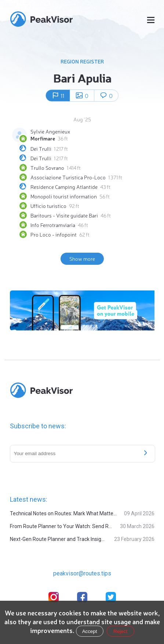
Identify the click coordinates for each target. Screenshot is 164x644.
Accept (90, 631)
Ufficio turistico (48, 206)
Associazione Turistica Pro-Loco (68, 177)
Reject (120, 631)
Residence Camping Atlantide (64, 187)
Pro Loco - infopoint (54, 234)
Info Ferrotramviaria (53, 225)
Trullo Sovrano (47, 168)
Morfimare (43, 138)
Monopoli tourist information (64, 196)
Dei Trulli (41, 149)
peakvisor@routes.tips (82, 573)
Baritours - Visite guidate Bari (64, 215)
